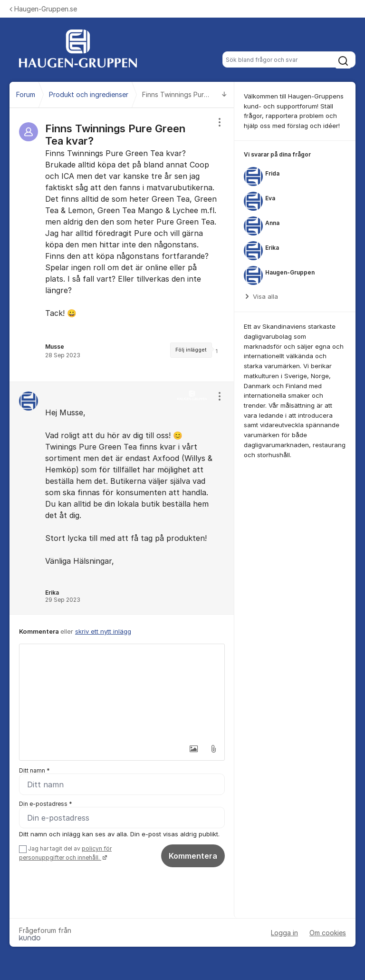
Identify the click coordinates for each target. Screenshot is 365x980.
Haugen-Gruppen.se (43, 9)
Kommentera (193, 856)
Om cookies (328, 933)
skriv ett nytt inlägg (103, 631)
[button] (193, 749)
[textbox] (122, 692)
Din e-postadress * (46, 804)
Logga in (284, 933)
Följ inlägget (191, 350)
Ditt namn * (34, 770)
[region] (122, 245)
